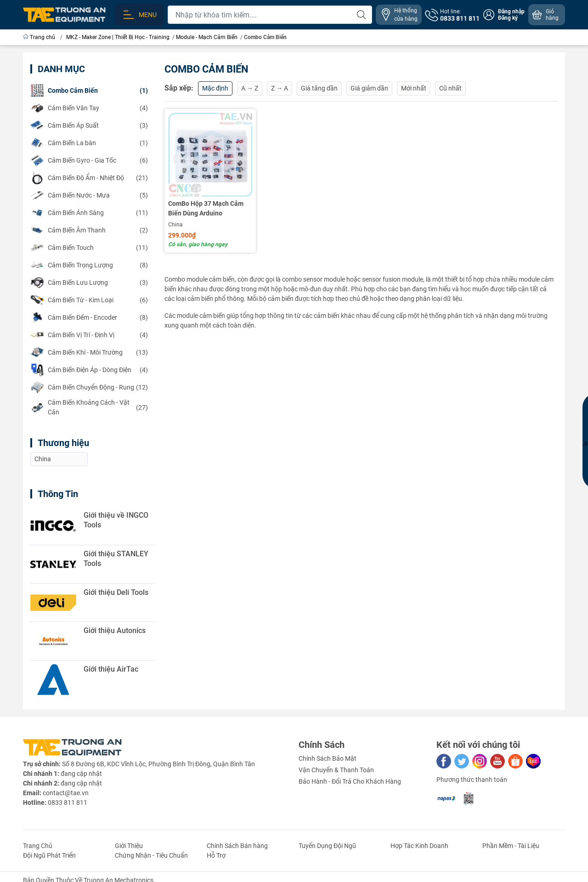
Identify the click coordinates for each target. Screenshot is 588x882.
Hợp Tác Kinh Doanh (419, 846)
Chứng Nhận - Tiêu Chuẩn (151, 855)
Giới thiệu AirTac (111, 669)
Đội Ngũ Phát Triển (49, 855)
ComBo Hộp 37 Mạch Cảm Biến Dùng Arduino (206, 208)
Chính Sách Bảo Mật (328, 758)
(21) (89, 178)
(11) (89, 213)
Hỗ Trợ (216, 855)
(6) (89, 160)
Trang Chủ (38, 846)
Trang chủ (40, 37)
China (175, 225)
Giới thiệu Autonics (115, 630)
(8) (89, 265)
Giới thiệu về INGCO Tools (116, 520)
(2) (89, 230)
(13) (89, 352)
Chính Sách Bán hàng (237, 846)
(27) (89, 407)
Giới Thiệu (129, 846)
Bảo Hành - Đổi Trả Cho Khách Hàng (350, 781)
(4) (89, 108)
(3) (89, 125)
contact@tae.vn (66, 793)
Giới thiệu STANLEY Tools (116, 559)
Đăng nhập (511, 11)
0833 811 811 (68, 803)
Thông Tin (58, 494)
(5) (89, 195)
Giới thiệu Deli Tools (116, 592)
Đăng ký (508, 18)
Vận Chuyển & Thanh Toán (336, 770)
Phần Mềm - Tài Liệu (511, 846)
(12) (89, 387)
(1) (89, 90)
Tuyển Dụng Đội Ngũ (327, 846)
